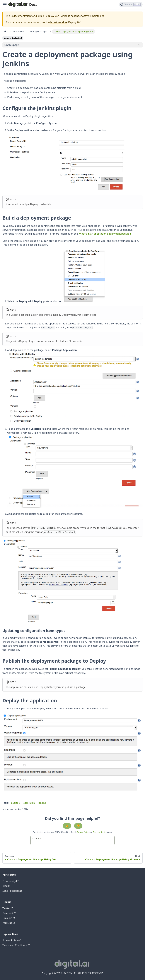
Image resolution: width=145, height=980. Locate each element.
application (29, 803)
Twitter (8, 908)
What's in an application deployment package (105, 234)
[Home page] (5, 32)
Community (10, 881)
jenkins (42, 803)
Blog (6, 886)
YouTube (9, 923)
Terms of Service (100, 832)
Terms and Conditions (16, 945)
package (15, 803)
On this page (12, 45)
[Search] (131, 5)
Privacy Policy (83, 832)
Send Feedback (12, 891)
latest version (59, 22)
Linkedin (9, 918)
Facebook (9, 913)
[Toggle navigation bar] (5, 5)
